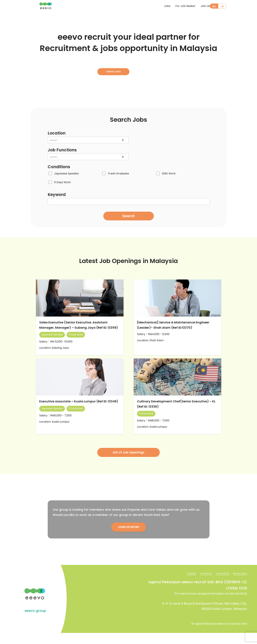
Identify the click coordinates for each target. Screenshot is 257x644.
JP (222, 6)
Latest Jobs (127, 68)
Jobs (162, 6)
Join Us (200, 6)
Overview (184, 584)
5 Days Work (62, 182)
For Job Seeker (180, 6)
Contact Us (201, 584)
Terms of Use (219, 584)
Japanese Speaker (67, 174)
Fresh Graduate (118, 174)
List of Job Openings (128, 463)
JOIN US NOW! (129, 538)
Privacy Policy (239, 584)
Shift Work (169, 174)
